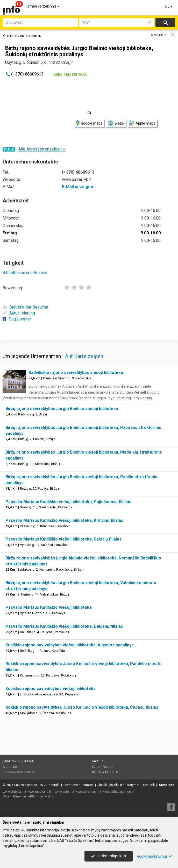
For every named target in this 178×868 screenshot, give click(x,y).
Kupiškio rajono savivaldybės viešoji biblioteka (51, 689)
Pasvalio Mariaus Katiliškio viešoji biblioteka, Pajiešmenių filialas (68, 502)
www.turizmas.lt (87, 792)
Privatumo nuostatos (79, 785)
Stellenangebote (106, 772)
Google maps (89, 123)
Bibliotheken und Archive (25, 273)
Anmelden (166, 785)
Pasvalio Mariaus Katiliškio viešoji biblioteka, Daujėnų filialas (64, 626)
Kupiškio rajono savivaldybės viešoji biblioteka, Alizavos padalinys (70, 645)
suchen (165, 22)
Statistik (149, 785)
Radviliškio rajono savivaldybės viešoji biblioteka (76, 373)
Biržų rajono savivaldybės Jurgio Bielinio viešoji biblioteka (62, 409)
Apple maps (142, 123)
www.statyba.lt (13, 792)
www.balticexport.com (118, 792)
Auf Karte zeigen (84, 356)
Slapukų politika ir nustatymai (118, 785)
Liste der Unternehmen (22, 36)
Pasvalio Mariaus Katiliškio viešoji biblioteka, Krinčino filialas (64, 520)
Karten (98, 761)
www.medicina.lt (39, 792)
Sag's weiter (17, 319)
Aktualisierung (19, 313)
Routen (108, 767)
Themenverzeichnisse (19, 772)
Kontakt (54, 785)
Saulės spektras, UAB (30, 785)
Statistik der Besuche (25, 307)
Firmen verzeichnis (43, 6)
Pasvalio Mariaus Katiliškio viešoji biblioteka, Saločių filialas (63, 539)
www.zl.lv (47, 796)
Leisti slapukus (109, 856)
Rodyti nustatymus (154, 856)
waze (116, 123)
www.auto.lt (63, 792)
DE (169, 6)
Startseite (10, 767)
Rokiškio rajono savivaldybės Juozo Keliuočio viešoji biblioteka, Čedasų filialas (82, 707)
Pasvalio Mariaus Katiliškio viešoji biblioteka (49, 607)
